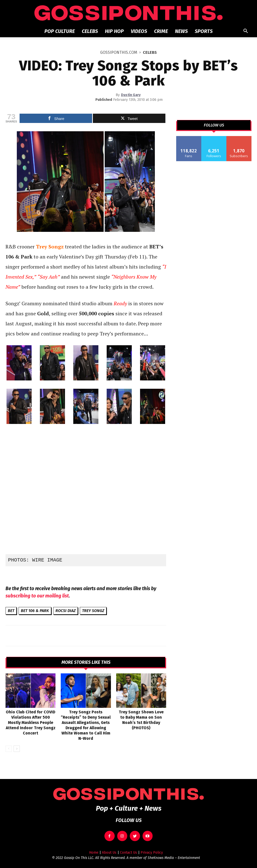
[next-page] (17, 749)
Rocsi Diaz (66, 611)
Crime (161, 31)
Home (94, 853)
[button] (245, 32)
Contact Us (128, 853)
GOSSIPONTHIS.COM (119, 52)
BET (11, 611)
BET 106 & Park (35, 611)
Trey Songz (93, 611)
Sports (204, 31)
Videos (139, 31)
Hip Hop (114, 31)
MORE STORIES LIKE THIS (86, 662)
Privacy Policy (152, 853)
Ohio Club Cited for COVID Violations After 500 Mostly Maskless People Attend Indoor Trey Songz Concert (31, 723)
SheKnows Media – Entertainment (174, 858)
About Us (109, 853)
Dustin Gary (131, 95)
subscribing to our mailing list (37, 596)
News (181, 31)
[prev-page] (9, 749)
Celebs (90, 31)
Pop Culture (60, 31)
